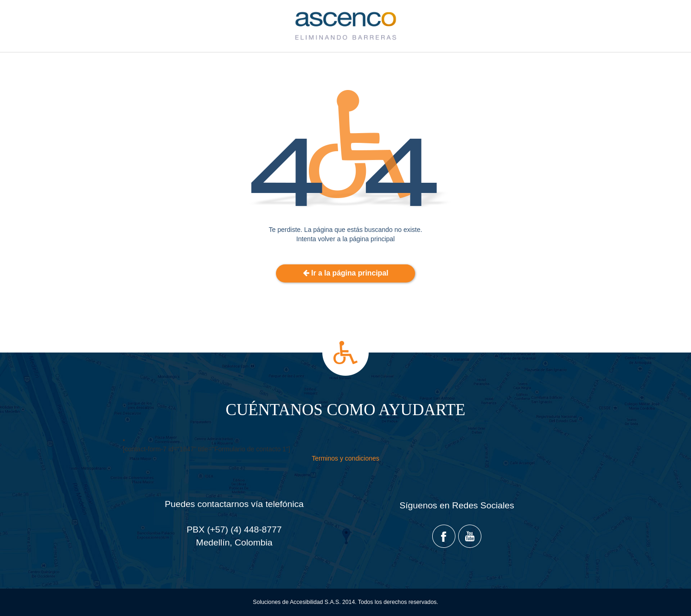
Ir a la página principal (346, 273)
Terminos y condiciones (345, 458)
